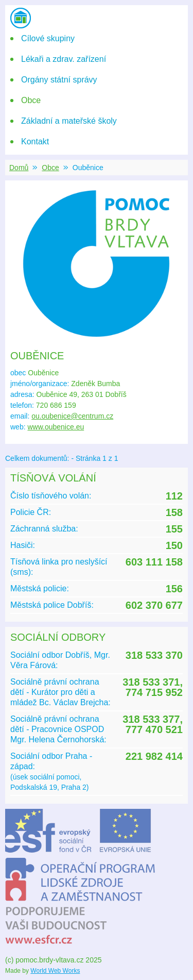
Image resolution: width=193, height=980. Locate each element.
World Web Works (55, 971)
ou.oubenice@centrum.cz (72, 416)
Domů (19, 168)
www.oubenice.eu (56, 427)
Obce (50, 168)
